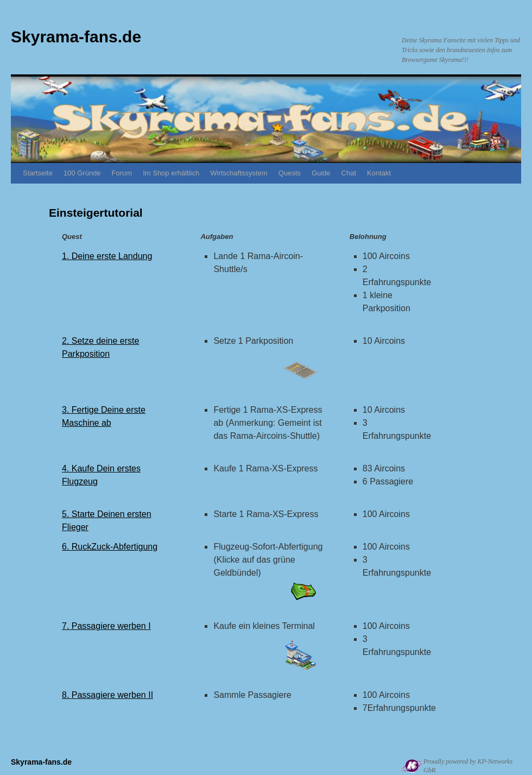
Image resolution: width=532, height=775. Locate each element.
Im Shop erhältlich (171, 173)
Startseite (38, 173)
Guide (321, 173)
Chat (349, 173)
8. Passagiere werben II (107, 695)
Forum (122, 173)
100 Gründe (82, 173)
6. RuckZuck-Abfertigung (110, 547)
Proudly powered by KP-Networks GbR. (468, 766)
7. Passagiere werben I (106, 626)
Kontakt (379, 173)
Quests (290, 173)
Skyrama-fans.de (76, 37)
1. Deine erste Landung (107, 256)
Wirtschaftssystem (239, 173)
